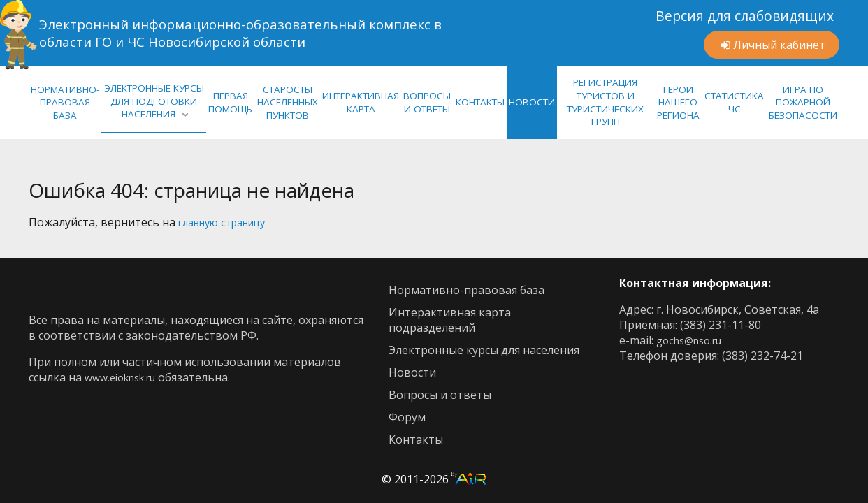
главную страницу (229, 222)
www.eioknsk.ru (126, 377)
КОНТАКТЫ (480, 102)
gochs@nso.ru (694, 340)
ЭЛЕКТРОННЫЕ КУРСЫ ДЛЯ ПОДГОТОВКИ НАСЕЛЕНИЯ (154, 101)
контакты (416, 439)
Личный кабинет (779, 45)
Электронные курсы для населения (484, 350)
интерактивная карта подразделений (450, 320)
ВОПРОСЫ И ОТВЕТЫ (427, 102)
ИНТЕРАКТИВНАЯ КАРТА (361, 102)
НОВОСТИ (532, 102)
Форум (407, 417)
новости (412, 372)
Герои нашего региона (678, 102)
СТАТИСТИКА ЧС (734, 102)
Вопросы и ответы (440, 395)
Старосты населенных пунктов (288, 102)
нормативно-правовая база (65, 102)
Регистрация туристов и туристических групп (605, 102)
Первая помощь (230, 102)
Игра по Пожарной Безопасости (803, 102)
